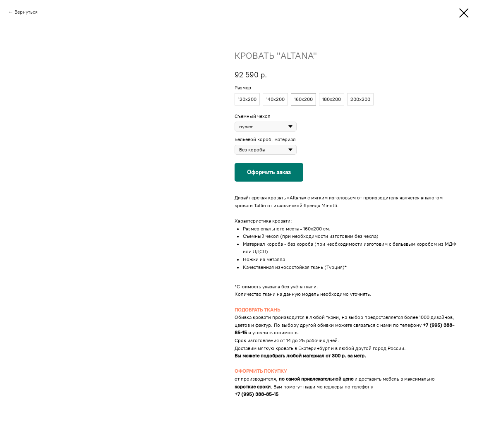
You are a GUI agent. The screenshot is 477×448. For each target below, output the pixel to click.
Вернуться (26, 12)
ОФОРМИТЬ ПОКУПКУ (261, 371)
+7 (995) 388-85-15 (256, 394)
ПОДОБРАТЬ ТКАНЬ (257, 310)
